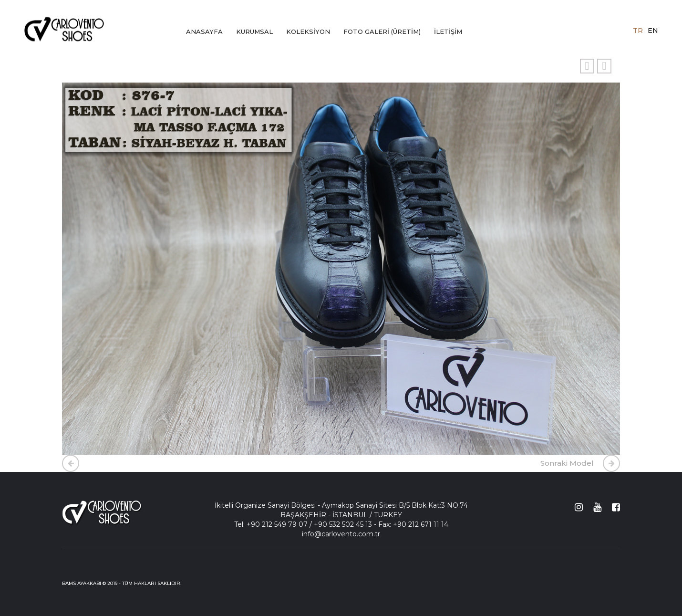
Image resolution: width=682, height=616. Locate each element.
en (653, 30)
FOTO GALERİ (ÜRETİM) (382, 31)
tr (638, 30)
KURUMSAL (254, 31)
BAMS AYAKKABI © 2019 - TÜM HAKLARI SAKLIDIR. (122, 583)
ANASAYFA (204, 31)
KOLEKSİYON (308, 31)
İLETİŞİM (448, 31)
